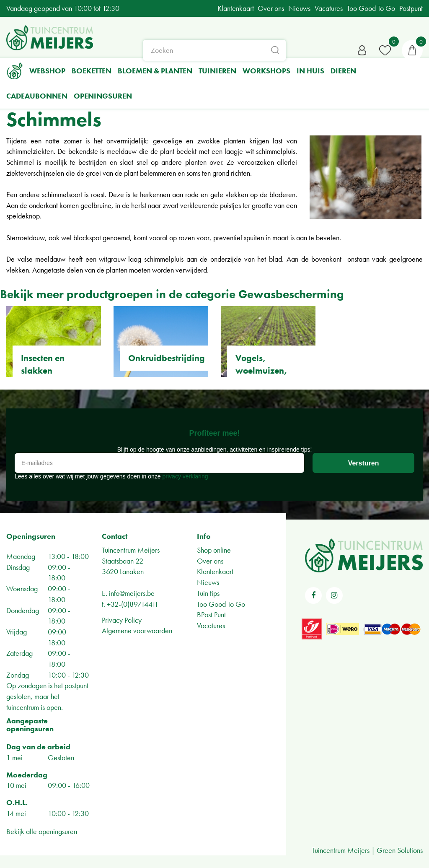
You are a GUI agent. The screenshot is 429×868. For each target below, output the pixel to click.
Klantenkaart (215, 571)
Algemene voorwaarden (137, 630)
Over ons (210, 561)
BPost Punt (211, 615)
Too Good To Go (221, 604)
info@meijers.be (132, 593)
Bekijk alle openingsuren (42, 831)
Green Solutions (400, 850)
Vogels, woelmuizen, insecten (261, 370)
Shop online (214, 550)
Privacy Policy (122, 620)
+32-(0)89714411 (133, 604)
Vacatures (211, 625)
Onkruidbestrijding (167, 358)
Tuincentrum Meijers (131, 550)
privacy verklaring (185, 476)
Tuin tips (208, 593)
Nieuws (208, 582)
